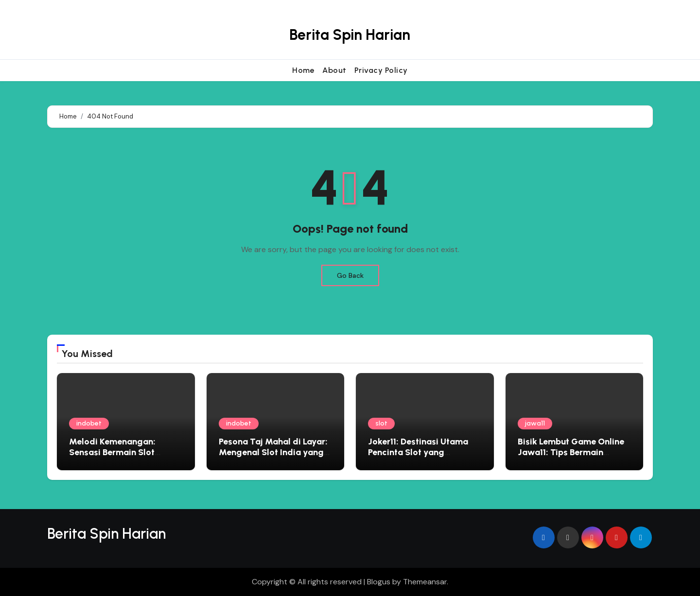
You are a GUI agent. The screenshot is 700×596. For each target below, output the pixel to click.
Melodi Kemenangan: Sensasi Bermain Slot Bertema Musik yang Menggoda (112, 457)
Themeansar (425, 582)
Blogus (379, 582)
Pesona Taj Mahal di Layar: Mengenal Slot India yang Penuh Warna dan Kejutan (273, 452)
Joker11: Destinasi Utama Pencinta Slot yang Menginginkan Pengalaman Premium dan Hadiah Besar (424, 457)
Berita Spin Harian (350, 35)
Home (303, 70)
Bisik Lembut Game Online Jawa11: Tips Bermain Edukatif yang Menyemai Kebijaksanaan (571, 457)
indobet (89, 423)
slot (381, 423)
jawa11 (535, 423)
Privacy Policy (381, 70)
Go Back (350, 275)
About (334, 70)
